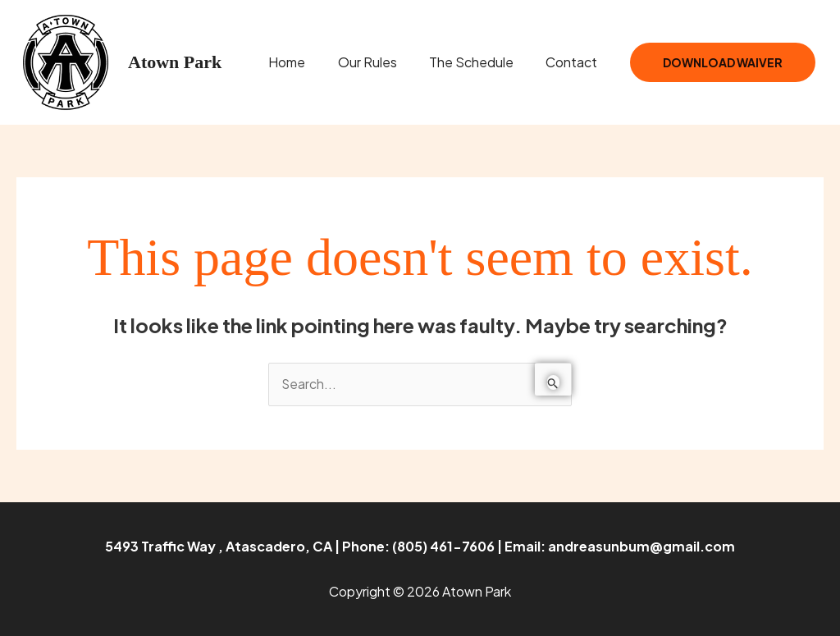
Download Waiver (723, 62)
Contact (575, 62)
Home (308, 62)
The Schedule (480, 62)
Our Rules (382, 62)
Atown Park (175, 62)
